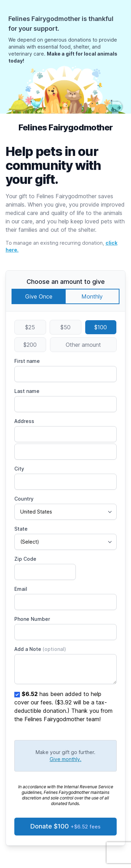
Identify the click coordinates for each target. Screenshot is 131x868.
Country (24, 499)
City (19, 469)
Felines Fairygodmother (66, 127)
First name (27, 361)
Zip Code (25, 559)
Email (21, 589)
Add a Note (40, 649)
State (21, 529)
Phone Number (32, 619)
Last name (27, 391)
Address (24, 421)
